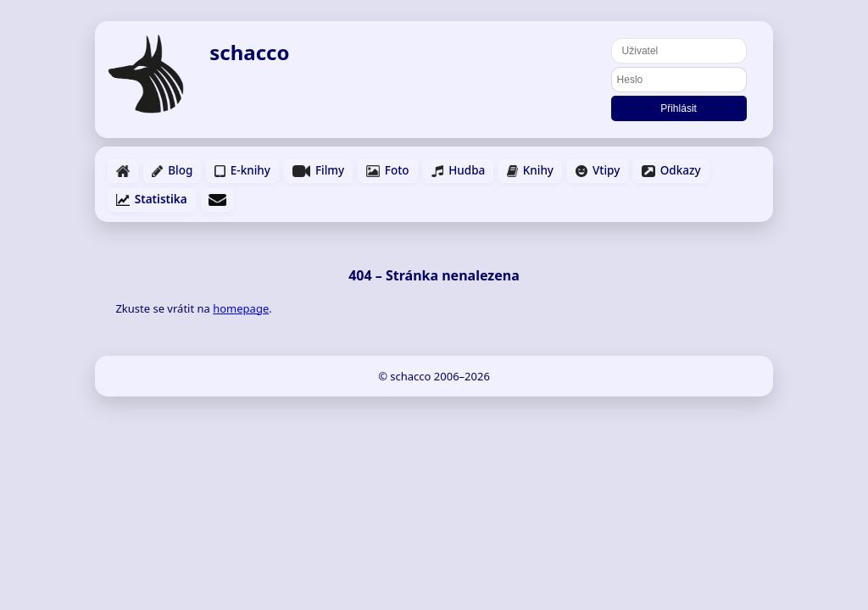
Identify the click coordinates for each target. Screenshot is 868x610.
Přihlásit (679, 108)
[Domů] (146, 74)
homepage (241, 308)
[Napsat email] (217, 200)
